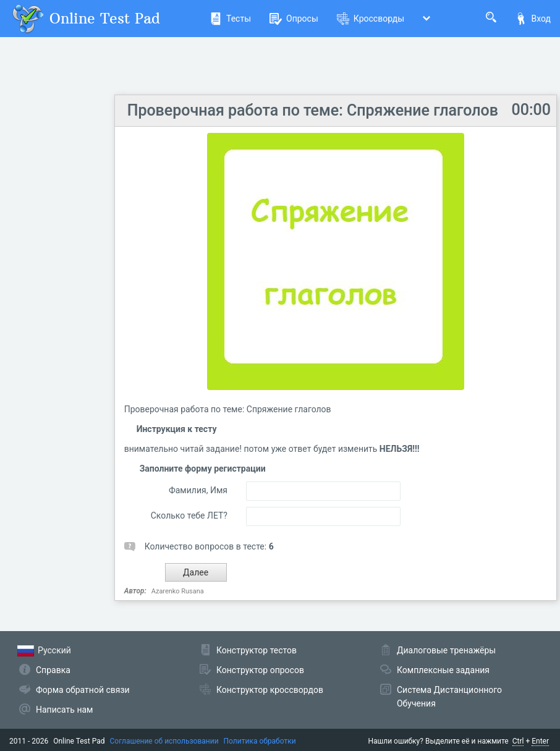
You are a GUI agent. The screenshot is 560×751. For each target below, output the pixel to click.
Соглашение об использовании (164, 741)
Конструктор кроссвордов (270, 690)
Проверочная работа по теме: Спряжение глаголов (313, 110)
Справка (53, 670)
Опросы (294, 19)
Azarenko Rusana (178, 591)
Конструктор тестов (257, 650)
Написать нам (64, 710)
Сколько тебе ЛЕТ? (189, 516)
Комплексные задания (443, 670)
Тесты (230, 19)
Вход (533, 19)
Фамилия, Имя (198, 490)
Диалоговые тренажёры (446, 650)
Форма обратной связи (83, 690)
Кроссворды (371, 19)
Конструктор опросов (260, 670)
